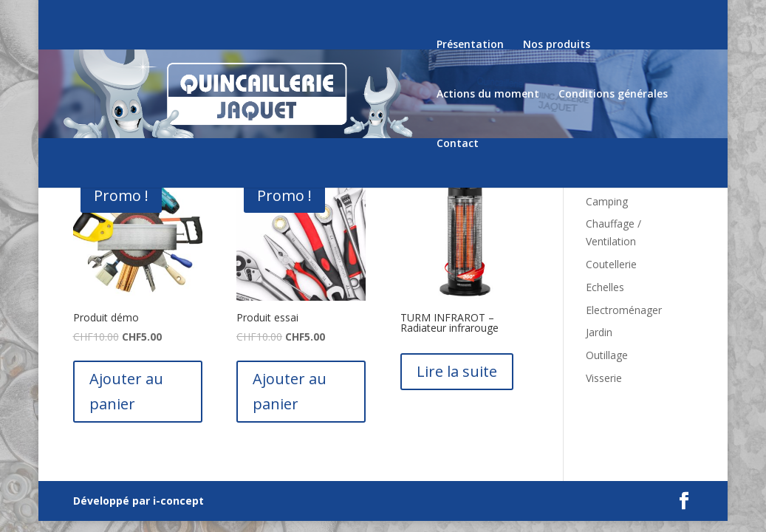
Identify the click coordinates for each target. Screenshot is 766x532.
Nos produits (557, 45)
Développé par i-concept (139, 501)
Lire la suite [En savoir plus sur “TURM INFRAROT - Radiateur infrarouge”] (457, 371)
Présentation (470, 45)
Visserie (604, 378)
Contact (458, 144)
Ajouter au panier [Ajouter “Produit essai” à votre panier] (290, 391)
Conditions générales (613, 95)
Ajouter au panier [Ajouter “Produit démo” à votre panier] (126, 391)
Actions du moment (488, 95)
